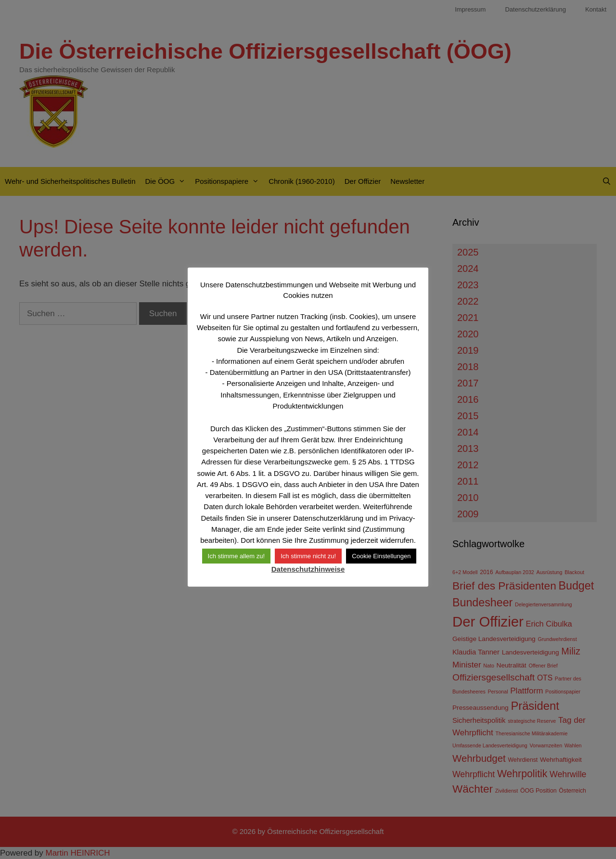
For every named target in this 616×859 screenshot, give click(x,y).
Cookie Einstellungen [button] (381, 556)
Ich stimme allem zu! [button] (236, 556)
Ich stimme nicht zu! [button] (308, 556)
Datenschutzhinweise (308, 569)
